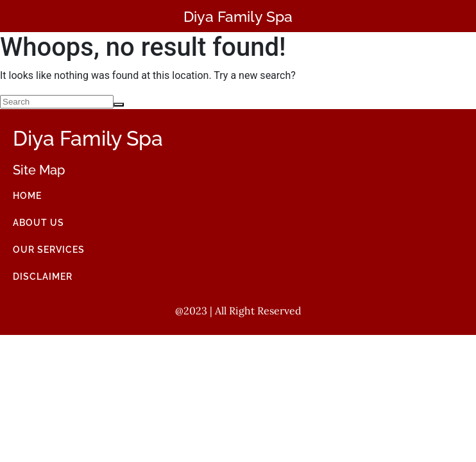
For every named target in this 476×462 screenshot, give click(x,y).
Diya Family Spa (238, 16)
